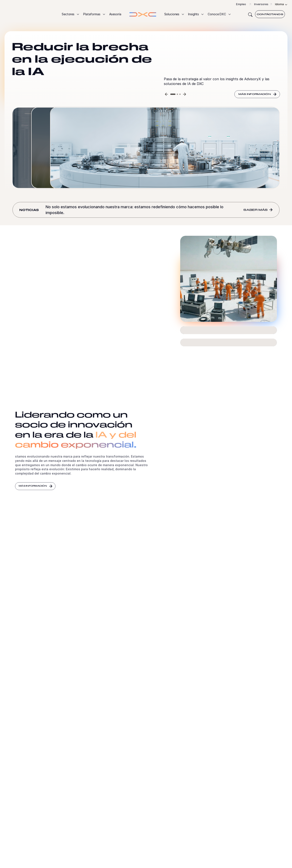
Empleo (241, 4)
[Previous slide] (166, 94)
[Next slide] (184, 94)
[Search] (250, 14)
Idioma (279, 4)
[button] (70, 14)
